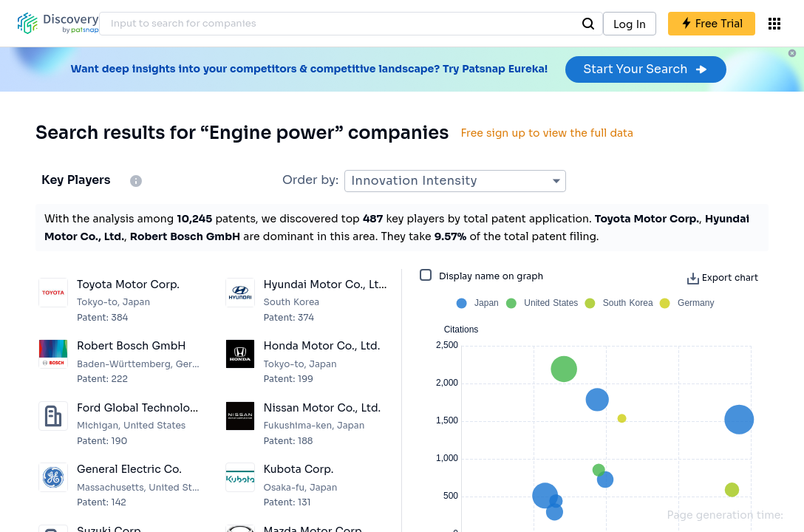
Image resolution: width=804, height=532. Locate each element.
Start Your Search (645, 69)
